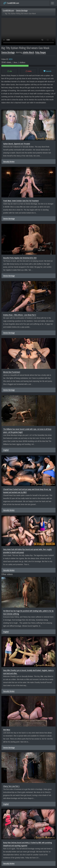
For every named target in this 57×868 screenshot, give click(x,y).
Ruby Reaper (41, 52)
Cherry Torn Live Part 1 (11, 786)
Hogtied (6, 450)
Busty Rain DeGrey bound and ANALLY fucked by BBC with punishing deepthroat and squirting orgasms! (28, 844)
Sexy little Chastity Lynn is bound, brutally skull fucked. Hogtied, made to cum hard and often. (28, 672)
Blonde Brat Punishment (12, 372)
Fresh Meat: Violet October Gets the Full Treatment (21, 201)
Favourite (47, 71)
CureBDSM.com (11, 3)
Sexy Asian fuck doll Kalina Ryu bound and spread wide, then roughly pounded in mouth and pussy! (27, 551)
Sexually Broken (9, 162)
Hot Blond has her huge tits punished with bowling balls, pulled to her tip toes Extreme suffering (28, 612)
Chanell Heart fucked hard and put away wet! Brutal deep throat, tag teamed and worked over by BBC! (27, 491)
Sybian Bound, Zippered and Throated (17, 144)
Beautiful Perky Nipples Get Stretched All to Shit (20, 258)
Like (10, 71)
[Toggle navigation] (52, 3)
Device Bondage (22, 11)
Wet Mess (7, 730)
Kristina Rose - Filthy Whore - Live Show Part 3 (20, 315)
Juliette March (28, 52)
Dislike (28, 71)
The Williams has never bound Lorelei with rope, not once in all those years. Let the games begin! (27, 431)
